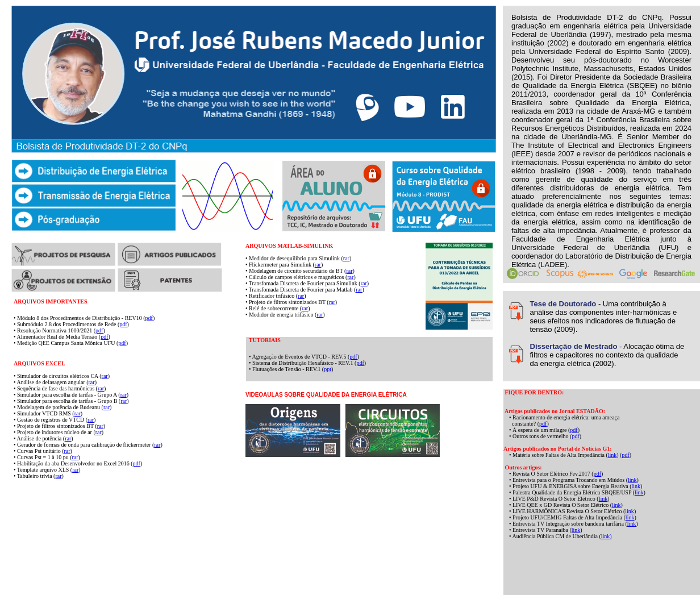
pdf (149, 318)
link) (607, 536)
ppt (328, 369)
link (612, 455)
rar (346, 258)
